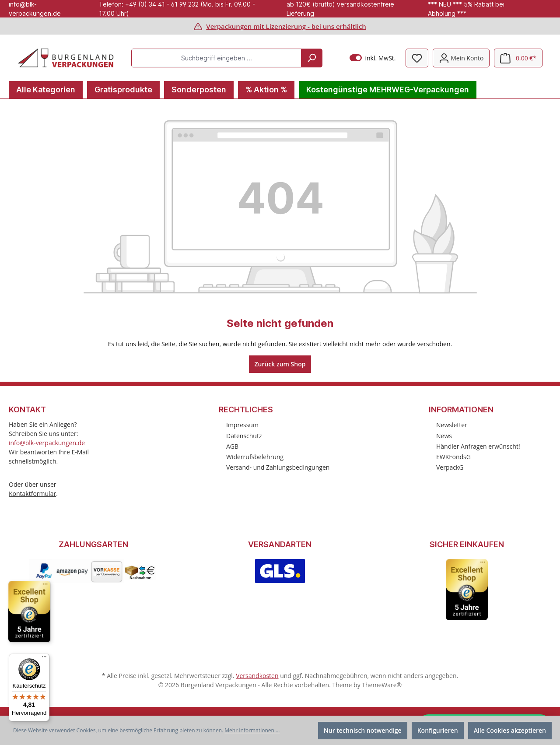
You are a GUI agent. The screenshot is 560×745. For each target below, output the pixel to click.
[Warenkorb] (518, 58)
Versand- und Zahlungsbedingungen (278, 467)
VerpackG (450, 467)
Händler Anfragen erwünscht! (478, 446)
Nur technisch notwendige (363, 730)
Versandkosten (257, 676)
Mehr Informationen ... (252, 730)
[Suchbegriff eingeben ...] (217, 58)
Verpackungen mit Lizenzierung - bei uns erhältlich (286, 26)
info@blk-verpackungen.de (47, 443)
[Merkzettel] (417, 58)
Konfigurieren (438, 730)
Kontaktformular (32, 494)
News (444, 436)
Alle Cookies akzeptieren (510, 730)
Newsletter (452, 425)
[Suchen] (311, 58)
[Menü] (44, 659)
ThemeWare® (382, 685)
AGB (232, 446)
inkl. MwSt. (373, 58)
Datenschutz (244, 436)
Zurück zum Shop (280, 364)
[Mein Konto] (461, 58)
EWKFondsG (453, 457)
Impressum (242, 425)
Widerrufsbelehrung (255, 457)
